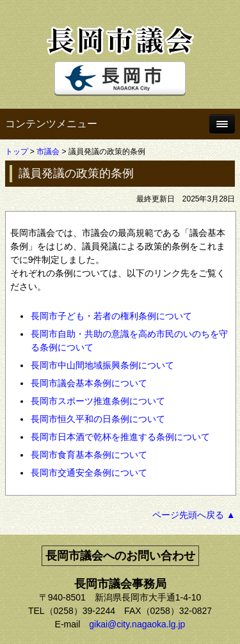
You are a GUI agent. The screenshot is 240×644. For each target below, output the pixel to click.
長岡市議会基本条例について (89, 383)
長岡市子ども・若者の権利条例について (111, 316)
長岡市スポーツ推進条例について (98, 401)
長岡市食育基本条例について (89, 455)
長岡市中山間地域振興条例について (102, 365)
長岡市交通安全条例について (89, 473)
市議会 (48, 152)
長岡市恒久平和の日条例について (98, 419)
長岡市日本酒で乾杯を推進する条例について (120, 437)
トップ (17, 152)
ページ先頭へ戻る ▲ (194, 515)
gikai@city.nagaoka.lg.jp (137, 624)
